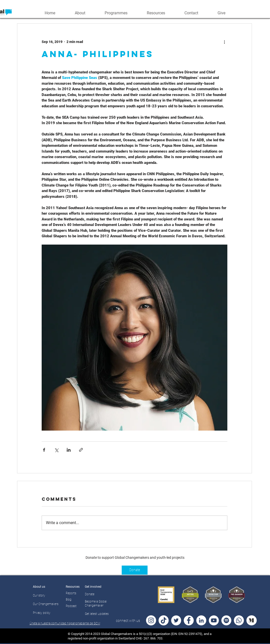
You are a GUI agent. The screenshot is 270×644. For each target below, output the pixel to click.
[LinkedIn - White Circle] (201, 620)
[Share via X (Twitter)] (56, 450)
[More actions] (224, 42)
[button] (80, 12)
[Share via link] (81, 450)
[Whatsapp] (239, 620)
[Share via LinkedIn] (69, 450)
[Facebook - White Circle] (189, 620)
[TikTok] (164, 620)
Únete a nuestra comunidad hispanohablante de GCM (65, 623)
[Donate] (135, 570)
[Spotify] (226, 620)
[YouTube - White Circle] (214, 620)
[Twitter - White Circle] (176, 620)
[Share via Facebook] (44, 450)
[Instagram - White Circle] (151, 620)
